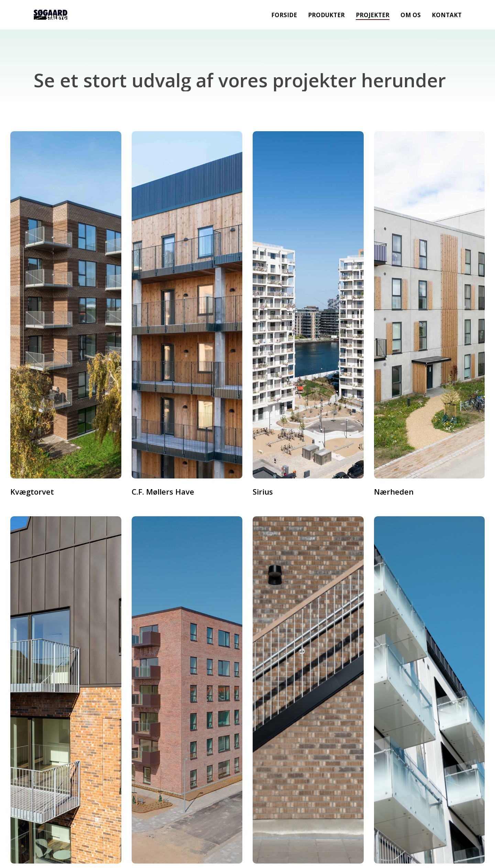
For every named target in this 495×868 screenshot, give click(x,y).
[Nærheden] (430, 305)
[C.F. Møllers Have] (187, 305)
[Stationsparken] (66, 690)
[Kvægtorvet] (66, 305)
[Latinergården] (430, 690)
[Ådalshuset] (187, 690)
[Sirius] (308, 305)
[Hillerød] (308, 690)
